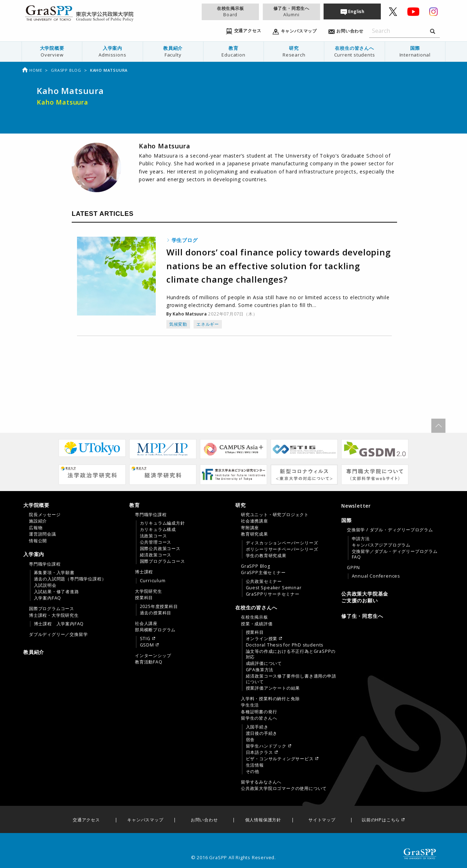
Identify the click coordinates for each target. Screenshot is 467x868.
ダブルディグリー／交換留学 (58, 634)
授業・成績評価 (257, 624)
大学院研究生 (149, 591)
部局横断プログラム (155, 630)
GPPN (353, 568)
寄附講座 (250, 528)
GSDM (147, 645)
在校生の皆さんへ (354, 51)
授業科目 (144, 598)
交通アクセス (86, 820)
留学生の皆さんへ (259, 718)
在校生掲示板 (230, 11)
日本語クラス (259, 752)
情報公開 (38, 541)
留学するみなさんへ (261, 782)
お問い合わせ (204, 820)
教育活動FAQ (149, 662)
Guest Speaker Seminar (274, 588)
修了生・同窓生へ (291, 11)
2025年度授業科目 (159, 607)
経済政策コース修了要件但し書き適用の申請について (291, 679)
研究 (294, 51)
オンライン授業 (262, 639)
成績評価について (264, 663)
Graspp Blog (66, 70)
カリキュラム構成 (158, 530)
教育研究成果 (255, 534)
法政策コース (153, 536)
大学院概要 (52, 51)
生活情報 (255, 765)
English (356, 11)
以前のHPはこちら (381, 820)
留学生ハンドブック (266, 746)
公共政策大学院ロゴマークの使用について (284, 789)
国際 (415, 51)
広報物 (36, 528)
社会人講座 (146, 624)
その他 (253, 772)
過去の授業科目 (156, 613)
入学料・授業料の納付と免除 (270, 699)
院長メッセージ (45, 515)
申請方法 (361, 539)
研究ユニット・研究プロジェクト (275, 515)
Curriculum (153, 581)
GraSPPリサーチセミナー (273, 594)
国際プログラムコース (52, 609)
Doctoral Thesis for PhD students (285, 645)
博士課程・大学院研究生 (54, 615)
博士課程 (144, 572)
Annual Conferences (376, 576)
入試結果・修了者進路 (57, 592)
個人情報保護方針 (263, 820)
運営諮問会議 (43, 534)
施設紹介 (38, 521)
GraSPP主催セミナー (263, 573)
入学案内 (112, 51)
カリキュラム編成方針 (162, 523)
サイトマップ (322, 820)
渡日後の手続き (262, 733)
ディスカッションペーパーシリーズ (282, 543)
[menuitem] (52, 52)
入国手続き (257, 727)
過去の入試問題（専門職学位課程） (70, 579)
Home (32, 70)
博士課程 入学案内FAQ (59, 624)
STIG (145, 639)
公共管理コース (156, 542)
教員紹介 (173, 51)
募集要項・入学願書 (54, 573)
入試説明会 (45, 585)
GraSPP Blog (256, 566)
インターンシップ (153, 656)
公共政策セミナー (264, 581)
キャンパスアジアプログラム (381, 545)
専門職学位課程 (45, 564)
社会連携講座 (255, 521)
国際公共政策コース (160, 549)
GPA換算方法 (260, 670)
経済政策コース (156, 555)
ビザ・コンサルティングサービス (280, 759)
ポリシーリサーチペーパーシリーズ (282, 549)
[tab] (75, 523)
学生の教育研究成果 (266, 556)
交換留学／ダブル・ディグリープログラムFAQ (395, 554)
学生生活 (250, 705)
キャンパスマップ (145, 820)
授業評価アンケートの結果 (273, 688)
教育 (233, 51)
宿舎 (250, 740)
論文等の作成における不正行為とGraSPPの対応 (291, 654)
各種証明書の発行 (259, 712)
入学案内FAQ (48, 598)
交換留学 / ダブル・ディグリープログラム (390, 530)
